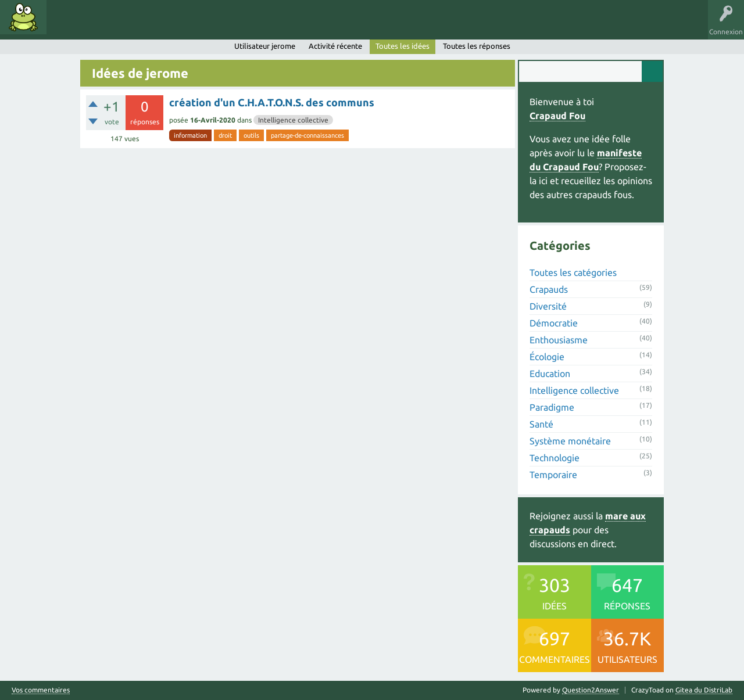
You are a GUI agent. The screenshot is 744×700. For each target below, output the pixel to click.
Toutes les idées (403, 46)
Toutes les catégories (573, 272)
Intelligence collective (293, 120)
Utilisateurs (199, 26)
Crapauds (549, 289)
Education (550, 374)
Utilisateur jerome (265, 46)
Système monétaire (570, 441)
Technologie (555, 458)
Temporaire (553, 475)
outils (251, 135)
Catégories (150, 26)
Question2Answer (591, 690)
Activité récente (335, 46)
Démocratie (554, 323)
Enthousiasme (559, 340)
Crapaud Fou (557, 116)
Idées (67, 26)
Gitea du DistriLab (704, 690)
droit (225, 135)
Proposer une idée (261, 26)
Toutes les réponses (477, 46)
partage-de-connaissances (307, 135)
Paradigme (552, 407)
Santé (541, 424)
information (190, 135)
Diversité (548, 306)
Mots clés (106, 26)
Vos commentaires (41, 690)
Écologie (547, 357)
